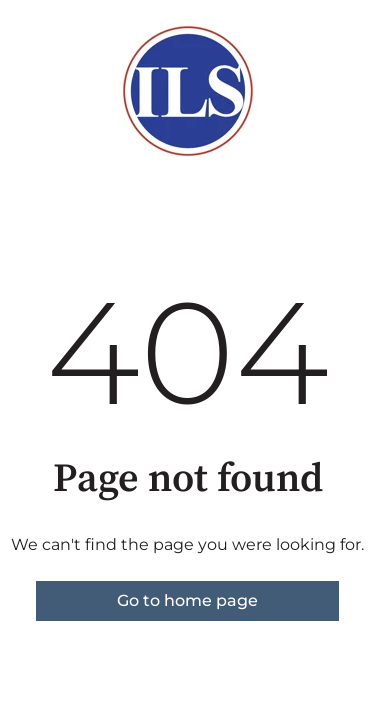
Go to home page (187, 600)
